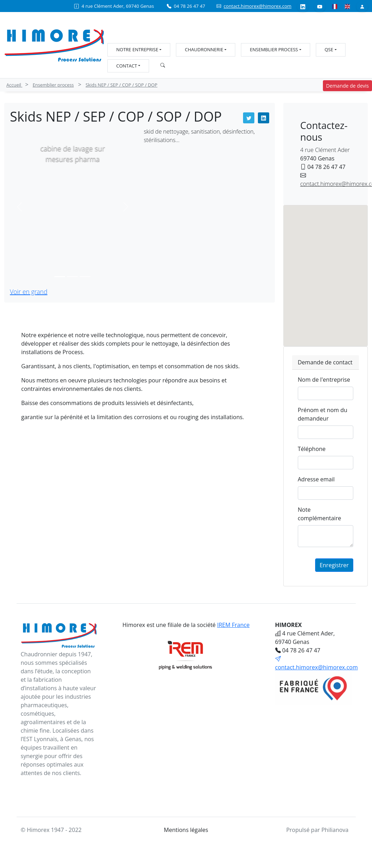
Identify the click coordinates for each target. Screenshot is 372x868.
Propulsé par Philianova (317, 830)
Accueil (14, 85)
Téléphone (312, 449)
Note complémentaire (320, 514)
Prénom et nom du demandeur (323, 414)
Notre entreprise (137, 49)
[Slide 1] (60, 277)
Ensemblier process (274, 49)
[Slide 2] (72, 277)
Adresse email (316, 479)
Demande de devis (347, 86)
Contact (127, 66)
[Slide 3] (85, 277)
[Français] (335, 6)
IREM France (234, 625)
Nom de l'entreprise (324, 380)
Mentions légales (186, 830)
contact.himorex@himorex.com (258, 6)
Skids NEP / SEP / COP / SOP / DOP (121, 85)
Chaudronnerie (204, 49)
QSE (329, 49)
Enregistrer (334, 565)
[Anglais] (347, 6)
